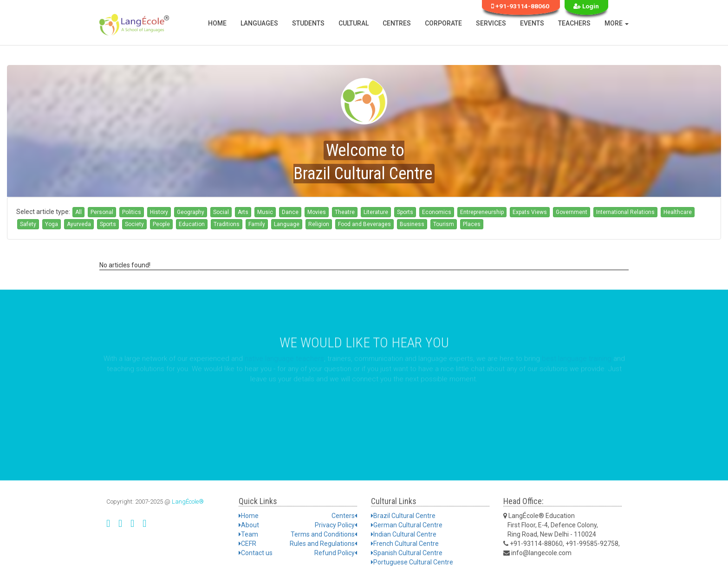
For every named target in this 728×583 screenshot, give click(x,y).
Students (308, 23)
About (249, 525)
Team (248, 534)
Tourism (444, 224)
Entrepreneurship (482, 212)
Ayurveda (79, 224)
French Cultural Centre (405, 544)
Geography (191, 212)
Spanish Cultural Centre (407, 553)
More (617, 23)
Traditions (227, 224)
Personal (102, 212)
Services (491, 23)
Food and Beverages (364, 224)
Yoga (52, 224)
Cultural (354, 23)
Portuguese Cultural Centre (412, 562)
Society (134, 224)
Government (572, 212)
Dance (290, 212)
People (161, 224)
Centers (344, 516)
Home (217, 23)
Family (257, 224)
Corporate (443, 23)
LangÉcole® (188, 502)
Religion (319, 224)
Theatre (345, 212)
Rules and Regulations (323, 544)
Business (412, 224)
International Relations (625, 212)
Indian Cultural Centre (404, 534)
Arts (243, 212)
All (78, 212)
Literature (376, 212)
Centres (397, 23)
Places (472, 224)
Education (192, 224)
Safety (28, 224)
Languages (259, 23)
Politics (132, 212)
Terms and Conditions (324, 534)
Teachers (574, 23)
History (159, 212)
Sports (405, 212)
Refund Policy (336, 553)
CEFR (247, 544)
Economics (437, 212)
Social (221, 212)
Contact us (256, 553)
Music (265, 212)
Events (532, 23)
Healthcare (678, 212)
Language (287, 224)
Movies (317, 212)
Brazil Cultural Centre (403, 516)
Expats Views (530, 212)
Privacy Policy (336, 525)
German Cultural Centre (407, 525)
